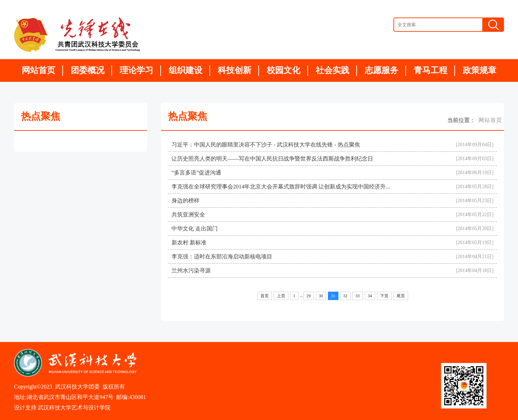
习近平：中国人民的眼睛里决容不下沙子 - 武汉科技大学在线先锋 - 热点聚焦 (266, 145)
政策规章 (479, 70)
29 (309, 296)
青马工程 (430, 70)
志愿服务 (381, 70)
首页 (265, 296)
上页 (281, 296)
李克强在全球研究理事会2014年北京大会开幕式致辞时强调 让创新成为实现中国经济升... (281, 187)
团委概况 (87, 70)
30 (321, 296)
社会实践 (332, 70)
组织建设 (185, 70)
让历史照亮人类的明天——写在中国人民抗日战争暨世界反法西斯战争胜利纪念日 (272, 159)
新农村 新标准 (189, 243)
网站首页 (38, 70)
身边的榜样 (185, 201)
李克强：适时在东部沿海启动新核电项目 (222, 257)
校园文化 (283, 70)
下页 (384, 296)
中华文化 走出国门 (195, 229)
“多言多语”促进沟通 (196, 173)
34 (370, 296)
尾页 (401, 296)
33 (358, 296)
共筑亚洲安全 (188, 215)
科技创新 (234, 70)
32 (345, 296)
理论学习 (136, 70)
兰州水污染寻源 (191, 270)
